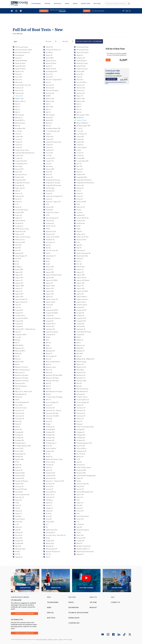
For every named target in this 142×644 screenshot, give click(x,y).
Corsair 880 (79, 158)
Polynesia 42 (49, 427)
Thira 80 (78, 505)
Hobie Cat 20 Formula (21, 237)
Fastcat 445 (48, 207)
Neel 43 (47, 383)
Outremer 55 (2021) (51, 416)
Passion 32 (79, 419)
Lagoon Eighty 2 (81, 297)
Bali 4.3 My (48, 107)
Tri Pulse (47, 514)
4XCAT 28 (48, 47)
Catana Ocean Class (21, 150)
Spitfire (78, 481)
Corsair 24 (79, 156)
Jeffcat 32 (78, 259)
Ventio (77, 533)
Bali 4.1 (47, 104)
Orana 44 (48, 405)
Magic (47, 345)
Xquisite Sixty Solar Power (84, 552)
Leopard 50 (48, 321)
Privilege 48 (18, 438)
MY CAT (47, 343)
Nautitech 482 (80, 381)
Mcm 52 (47, 359)
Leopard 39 (79, 307)
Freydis (78, 210)
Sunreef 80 (18, 492)
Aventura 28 (79, 88)
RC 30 (47, 454)
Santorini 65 (79, 465)
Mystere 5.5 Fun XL (20, 367)
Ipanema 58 (18, 253)
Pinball (47, 424)
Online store (85, 4)
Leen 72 (47, 307)
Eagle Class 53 (19, 188)
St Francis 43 (49, 484)
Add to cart (111, 79)
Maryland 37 (79, 351)
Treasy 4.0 (17, 514)
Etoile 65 (78, 194)
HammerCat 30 (19, 232)
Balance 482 (79, 99)
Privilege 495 (49, 438)
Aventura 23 (49, 88)
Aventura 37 (79, 91)
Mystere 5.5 (79, 364)
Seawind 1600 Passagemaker (85, 476)
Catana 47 (17, 139)
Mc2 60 (78, 356)
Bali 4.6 (47, 109)
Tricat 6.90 (79, 519)
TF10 (77, 500)
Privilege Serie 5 (19, 443)
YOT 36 (16, 554)
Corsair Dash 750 (20, 161)
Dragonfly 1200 (19, 180)
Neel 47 (47, 386)
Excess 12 (48, 199)
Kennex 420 (79, 267)
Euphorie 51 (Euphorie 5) (53, 196)
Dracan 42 (48, 177)
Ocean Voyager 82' (81, 402)
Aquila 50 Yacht (19, 69)
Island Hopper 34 (20, 256)
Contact (60, 639)
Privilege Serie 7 (50, 443)
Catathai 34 (48, 150)
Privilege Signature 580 (22, 446)
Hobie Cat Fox (19, 240)
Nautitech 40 (80, 373)
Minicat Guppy (80, 362)
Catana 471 (48, 139)
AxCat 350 (18, 96)
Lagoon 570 (48, 294)
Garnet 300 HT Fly (81, 218)
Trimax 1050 (49, 522)
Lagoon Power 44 (50, 299)
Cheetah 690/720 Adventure (24, 153)
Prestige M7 (79, 430)
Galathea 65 (79, 215)
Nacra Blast (79, 370)
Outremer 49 (80, 411)
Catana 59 (48, 145)
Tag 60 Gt (48, 503)
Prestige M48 (49, 430)
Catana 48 (79, 139)
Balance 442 (18, 99)
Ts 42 (16, 524)
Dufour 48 (79, 185)
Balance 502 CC (19, 101)
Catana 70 (48, 147)
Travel (67, 4)
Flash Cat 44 (79, 207)
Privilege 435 (49, 435)
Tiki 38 (16, 508)
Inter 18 (17, 251)
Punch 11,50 (79, 446)
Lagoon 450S (49, 286)
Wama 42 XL (49, 543)
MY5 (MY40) (18, 345)
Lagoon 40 (18, 275)
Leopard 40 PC (80, 310)
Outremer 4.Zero (20, 408)
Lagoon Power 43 (20, 299)
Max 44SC (79, 354)
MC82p (16, 340)
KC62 (46, 261)
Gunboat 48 (79, 221)
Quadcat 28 (48, 451)
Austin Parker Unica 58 (22, 85)
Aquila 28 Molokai (20, 61)
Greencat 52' (49, 221)
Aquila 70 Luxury (81, 69)
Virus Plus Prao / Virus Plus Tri (54, 535)
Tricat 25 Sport (19, 519)
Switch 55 (17, 500)
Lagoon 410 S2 (80, 278)
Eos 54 (77, 191)
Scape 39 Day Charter (82, 468)
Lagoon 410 (18, 278)
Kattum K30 (49, 267)
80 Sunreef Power (81, 50)
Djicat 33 (47, 175)
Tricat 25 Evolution (81, 516)
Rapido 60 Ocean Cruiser (53, 459)
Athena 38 (17, 82)
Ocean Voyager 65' (51, 402)
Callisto (47, 134)
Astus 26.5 (79, 80)
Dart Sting (48, 166)
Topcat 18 (17, 511)
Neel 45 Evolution (20, 386)
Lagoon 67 (48, 297)
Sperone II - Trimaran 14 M (53, 481)
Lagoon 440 (79, 283)
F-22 (15, 204)
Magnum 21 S (18, 348)
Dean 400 (17, 172)
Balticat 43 (17, 118)
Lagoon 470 (48, 289)
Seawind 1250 (80, 473)
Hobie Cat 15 (18, 234)
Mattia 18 (17, 354)
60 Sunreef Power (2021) (22, 50)
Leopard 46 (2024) (20, 318)
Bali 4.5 (16, 109)
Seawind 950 (18, 478)
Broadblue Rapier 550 (52, 128)
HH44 (77, 226)
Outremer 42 (49, 408)
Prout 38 (47, 446)
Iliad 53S (17, 248)
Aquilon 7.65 (18, 72)
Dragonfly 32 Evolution (83, 180)
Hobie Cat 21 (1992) (51, 237)
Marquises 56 (49, 351)
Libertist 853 (79, 326)
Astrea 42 (17, 74)
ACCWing (48, 53)
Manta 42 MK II (19, 351)
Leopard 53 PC (49, 324)
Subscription (25, 581)
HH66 (77, 229)
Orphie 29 (79, 405)
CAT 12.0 (17, 134)
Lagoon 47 (17, 289)
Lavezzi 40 (48, 305)
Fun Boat (78, 213)
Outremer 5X (80, 416)
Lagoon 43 (48, 283)
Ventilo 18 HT (49, 533)
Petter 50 (17, 421)
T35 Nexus (48, 500)
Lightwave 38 (49, 329)
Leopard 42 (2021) (51, 313)
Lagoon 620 (18, 297)
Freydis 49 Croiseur (51, 213)
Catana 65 (17, 147)
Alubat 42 (17, 58)
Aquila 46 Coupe (81, 63)
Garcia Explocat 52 (51, 218)
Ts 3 (76, 522)
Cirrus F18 (48, 153)
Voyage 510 (79, 541)
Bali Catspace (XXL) (82, 115)
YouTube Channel (86, 581)
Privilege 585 (18, 440)
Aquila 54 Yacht (50, 69)
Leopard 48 (18, 321)
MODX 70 (78, 340)
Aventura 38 (18, 93)
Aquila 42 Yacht (19, 63)
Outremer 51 (79, 413)
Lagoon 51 (17, 291)
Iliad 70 (78, 248)
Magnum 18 (79, 345)
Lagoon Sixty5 (49, 302)
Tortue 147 (79, 511)
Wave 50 (78, 543)
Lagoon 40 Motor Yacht (52, 275)
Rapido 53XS (18, 459)
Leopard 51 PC (80, 321)
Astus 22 (78, 77)
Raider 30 (48, 457)
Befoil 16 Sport (19, 123)
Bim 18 (16, 126)
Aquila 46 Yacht (19, 66)
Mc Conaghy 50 (50, 356)
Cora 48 (47, 156)
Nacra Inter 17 (19, 373)
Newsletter (56, 581)
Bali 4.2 (78, 104)
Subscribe (44, 11)
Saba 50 (78, 462)
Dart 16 (78, 164)
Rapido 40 (79, 457)
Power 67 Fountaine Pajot (84, 427)
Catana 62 (79, 145)
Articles (50, 613)
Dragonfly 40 (18, 185)
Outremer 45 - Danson (52, 411)
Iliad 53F (78, 245)
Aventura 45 (79, 93)
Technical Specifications (78, 613)
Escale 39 (48, 194)
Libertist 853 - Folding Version (24, 329)
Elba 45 (16, 191)
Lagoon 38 (17, 272)
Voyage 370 (18, 541)
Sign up (87, 11)
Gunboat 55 (18, 223)
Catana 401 (18, 137)
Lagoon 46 (79, 286)
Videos (75, 4)
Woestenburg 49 (50, 549)
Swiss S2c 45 (18, 497)
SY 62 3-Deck (49, 462)
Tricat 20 (47, 516)
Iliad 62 (47, 248)
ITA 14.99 (17, 245)
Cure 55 (47, 164)
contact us (116, 602)
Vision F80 (17, 538)
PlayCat (16, 427)
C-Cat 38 (17, 131)
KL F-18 (78, 264)
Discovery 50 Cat (20, 175)
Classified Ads (74, 623)
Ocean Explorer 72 (81, 400)
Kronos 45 (48, 270)
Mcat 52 (17, 359)
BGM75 (47, 96)
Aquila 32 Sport (50, 61)
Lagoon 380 (49, 272)
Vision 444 (79, 535)
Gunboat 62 (49, 223)
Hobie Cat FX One (81, 237)
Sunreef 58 (79, 487)
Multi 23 (47, 364)
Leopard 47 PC (80, 318)
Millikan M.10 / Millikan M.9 (84, 359)
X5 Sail (16, 552)
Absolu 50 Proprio (81, 53)
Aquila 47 (48, 66)
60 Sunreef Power (81, 47)
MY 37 (16, 343)
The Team (93, 602)
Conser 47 (79, 153)
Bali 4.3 (16, 107)
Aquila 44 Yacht (50, 63)
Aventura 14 (79, 85)
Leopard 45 (79, 316)
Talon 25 (17, 505)
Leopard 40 (18, 310)
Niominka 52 (79, 394)
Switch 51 (78, 497)
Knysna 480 (18, 270)
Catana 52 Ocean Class (52, 142)
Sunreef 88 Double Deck (83, 492)
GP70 (46, 215)
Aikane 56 (48, 55)
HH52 (46, 229)
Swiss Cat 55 (49, 495)
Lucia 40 (17, 337)
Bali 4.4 (78, 107)
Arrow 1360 (79, 72)
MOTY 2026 (97, 4)
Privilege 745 (79, 440)
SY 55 (77, 459)
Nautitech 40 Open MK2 (53, 375)
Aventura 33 (18, 91)
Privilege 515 (79, 438)
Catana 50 (17, 142)
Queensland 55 (19, 454)
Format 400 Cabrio (20, 210)
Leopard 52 (18, 324)
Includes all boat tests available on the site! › (116, 83)
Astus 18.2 (79, 74)
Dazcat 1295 (18, 169)
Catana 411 (48, 137)
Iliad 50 (47, 245)
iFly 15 (47, 557)
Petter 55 (48, 421)
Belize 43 (48, 123)
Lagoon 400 (79, 275)
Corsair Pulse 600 (81, 161)
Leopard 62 (18, 326)
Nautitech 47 (80, 378)
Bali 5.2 (16, 112)
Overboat (48, 419)
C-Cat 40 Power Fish (52, 131)
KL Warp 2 (17, 267)
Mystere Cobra (49, 367)
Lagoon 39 (79, 272)
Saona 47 (48, 468)
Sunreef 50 (48, 487)
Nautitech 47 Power (21, 381)
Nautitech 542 (19, 383)
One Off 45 (18, 405)
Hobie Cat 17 (79, 234)
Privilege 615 (49, 440)
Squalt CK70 (18, 484)
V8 (45, 527)
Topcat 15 (78, 508)
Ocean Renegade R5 (21, 402)
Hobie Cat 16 (49, 234)
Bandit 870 (48, 120)
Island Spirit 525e (81, 256)
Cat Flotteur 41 (80, 134)
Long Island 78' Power (83, 332)
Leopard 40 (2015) (51, 310)
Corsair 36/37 (49, 158)
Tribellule (17, 516)
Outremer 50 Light (51, 413)
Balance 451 (49, 99)
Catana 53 (17, 145)
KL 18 (16, 264)
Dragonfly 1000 (80, 177)
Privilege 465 (80, 435)
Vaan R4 (78, 527)
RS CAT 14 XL (80, 454)
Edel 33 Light (49, 188)
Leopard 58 (79, 324)
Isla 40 (47, 253)
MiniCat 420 (18, 362)
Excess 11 (78, 196)
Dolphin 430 (79, 175)
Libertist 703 (49, 326)
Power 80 (17, 430)
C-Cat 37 (78, 128)
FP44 (77, 204)
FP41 (46, 204)
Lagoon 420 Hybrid (82, 280)
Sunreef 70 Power (20, 489)
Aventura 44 (49, 93)
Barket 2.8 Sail (80, 120)
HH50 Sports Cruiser (21, 229)
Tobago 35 (48, 508)
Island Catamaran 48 (82, 253)
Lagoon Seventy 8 (20, 302)
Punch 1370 (18, 449)
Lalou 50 (17, 305)
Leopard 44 (48, 316)
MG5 (46, 340)
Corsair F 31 (48, 161)
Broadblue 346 (19, 128)
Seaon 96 (48, 470)
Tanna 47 (48, 505)
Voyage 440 (49, 541)
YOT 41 (47, 554)
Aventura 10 (49, 85)
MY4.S (77, 343)
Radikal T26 (18, 457)
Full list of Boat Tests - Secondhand (89, 41)
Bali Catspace (49, 115)
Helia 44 (78, 232)
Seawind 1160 (19, 473)
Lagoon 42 (17, 280)
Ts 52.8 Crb (79, 524)
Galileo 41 (17, 218)
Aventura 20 (18, 88)
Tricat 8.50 (17, 522)
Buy (108, 60)
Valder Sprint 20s (50, 530)
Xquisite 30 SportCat (52, 552)
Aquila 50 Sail (80, 66)
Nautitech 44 (80, 375)
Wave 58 (17, 546)
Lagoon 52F (48, 291)
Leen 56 (17, 307)
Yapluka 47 (79, 554)
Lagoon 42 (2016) (50, 280)
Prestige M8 (18, 432)
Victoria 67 (18, 535)
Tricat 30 (47, 519)
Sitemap (56, 639)
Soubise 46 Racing (20, 481)
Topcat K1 (48, 511)
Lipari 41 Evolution (51, 332)
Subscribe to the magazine (24, 614)
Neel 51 (16, 389)
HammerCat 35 (50, 232)
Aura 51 (47, 82)
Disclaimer (50, 639)
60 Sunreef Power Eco (52, 50)
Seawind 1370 (49, 476)
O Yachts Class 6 (81, 397)
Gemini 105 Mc (19, 221)
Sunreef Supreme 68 (21, 495)
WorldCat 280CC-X (82, 549)
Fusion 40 (17, 215)
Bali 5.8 (78, 112)
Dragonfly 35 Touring (52, 183)
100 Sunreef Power (20, 47)
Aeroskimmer (18, 55)
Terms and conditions (42, 639)
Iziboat (47, 259)
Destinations (73, 608)
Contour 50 (18, 156)
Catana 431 (79, 137)
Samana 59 (48, 465)
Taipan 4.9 (79, 503)
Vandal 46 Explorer (82, 530)
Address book (74, 618)
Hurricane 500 (19, 242)
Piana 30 (17, 424)
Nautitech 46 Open (51, 378)
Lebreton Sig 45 (80, 305)
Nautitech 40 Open (20, 375)
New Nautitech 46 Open (53, 392)
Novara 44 (17, 397)
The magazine (36, 4)
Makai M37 (79, 348)
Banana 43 (79, 118)
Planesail (78, 424)
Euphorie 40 (18, 196)
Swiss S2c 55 (49, 497)
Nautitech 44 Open (20, 378)
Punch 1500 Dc (50, 449)
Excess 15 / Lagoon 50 (52, 202)
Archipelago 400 (50, 72)
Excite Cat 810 (80, 202)
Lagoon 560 (18, 294)
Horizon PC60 (80, 240)
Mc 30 (16, 356)
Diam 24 (78, 172)
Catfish (78, 150)
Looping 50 (79, 335)
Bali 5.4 (47, 112)
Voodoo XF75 (80, 538)
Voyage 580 (18, 543)
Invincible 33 (79, 251)
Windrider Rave (19, 549)
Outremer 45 (18, 411)
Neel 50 (78, 386)
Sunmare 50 (18, 487)
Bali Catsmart (18, 115)
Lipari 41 (17, 332)
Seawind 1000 (80, 470)
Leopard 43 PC (19, 316)
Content (47, 4)
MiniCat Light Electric (52, 362)
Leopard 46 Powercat (52, 318)
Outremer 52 (18, 416)
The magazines (53, 602)
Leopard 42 (18, 313)
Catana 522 (79, 142)
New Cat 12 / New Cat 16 (22, 392)
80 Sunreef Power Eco (21, 53)
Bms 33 (47, 126)
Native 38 (48, 373)
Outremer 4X (18, 413)
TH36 (16, 503)
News (49, 608)
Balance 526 (49, 101)
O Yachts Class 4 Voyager (53, 397)
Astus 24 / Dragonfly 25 (52, 80)
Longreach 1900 (19, 335)
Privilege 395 (49, 432)
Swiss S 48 (79, 495)
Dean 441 (48, 172)
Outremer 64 (18, 419)
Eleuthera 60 (49, 191)
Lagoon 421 (18, 283)
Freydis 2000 (18, 213)
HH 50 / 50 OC (49, 226)
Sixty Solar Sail (49, 478)
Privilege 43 (18, 435)
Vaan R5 (17, 530)
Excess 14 (17, 202)
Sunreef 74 (48, 489)
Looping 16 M (49, 335)
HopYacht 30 (49, 240)
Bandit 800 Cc (19, 120)
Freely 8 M (48, 210)
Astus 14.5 (48, 74)
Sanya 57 (17, 468)
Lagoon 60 (79, 294)
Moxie (16, 364)
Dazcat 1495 (49, 169)
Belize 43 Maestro (81, 123)
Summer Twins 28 (81, 484)
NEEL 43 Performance (21, 370)
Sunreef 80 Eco (50, 492)
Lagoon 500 (79, 289)
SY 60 (16, 462)
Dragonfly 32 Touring (21, 183)
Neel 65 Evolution (81, 389)
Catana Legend (80, 147)
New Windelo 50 (81, 392)
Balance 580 (79, 101)
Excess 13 (78, 199)
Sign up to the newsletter (24, 633)
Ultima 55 (17, 527)
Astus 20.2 (17, 77)
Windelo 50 (48, 546)
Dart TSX (78, 166)
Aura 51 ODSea (80, 82)
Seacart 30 (17, 470)
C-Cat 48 (78, 131)
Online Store (117, 581)
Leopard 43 (79, 313)
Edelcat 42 (79, 188)
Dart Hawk (17, 166)
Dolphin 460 (18, 177)
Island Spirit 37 (49, 256)
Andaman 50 (79, 58)
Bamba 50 (48, 118)
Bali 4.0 (16, 104)
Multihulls (58, 4)
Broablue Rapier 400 (82, 126)
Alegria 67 (78, 55)
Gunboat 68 (79, 223)
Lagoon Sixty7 (80, 302)
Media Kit (93, 608)
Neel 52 (47, 389)
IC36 (77, 242)
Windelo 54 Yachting (82, 546)
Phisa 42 (78, 421)
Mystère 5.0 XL (80, 367)
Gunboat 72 (18, 226)
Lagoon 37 (79, 270)
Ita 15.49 (17, 259)
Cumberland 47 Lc (20, 164)
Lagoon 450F (18, 286)
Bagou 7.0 (78, 96)
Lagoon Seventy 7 (81, 299)
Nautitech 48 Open (51, 381)
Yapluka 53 (17, 557)
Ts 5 (46, 524)
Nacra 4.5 (48, 370)
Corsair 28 (17, 158)
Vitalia (47, 538)
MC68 (77, 337)
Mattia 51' (48, 354)
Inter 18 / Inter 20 (50, 251)
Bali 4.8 (78, 109)
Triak (77, 514)
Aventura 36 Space (51, 91)
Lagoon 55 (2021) (81, 291)
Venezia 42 (18, 533)
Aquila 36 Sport (80, 61)
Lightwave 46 (80, 329)
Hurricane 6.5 (49, 242)
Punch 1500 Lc (80, 449)
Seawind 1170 (49, 473)
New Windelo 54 (20, 394)
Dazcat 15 (78, 169)
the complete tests (113, 72)
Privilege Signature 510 (83, 443)
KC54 (16, 261)
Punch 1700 (18, 451)
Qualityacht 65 (80, 451)
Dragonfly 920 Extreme (52, 185)
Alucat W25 (48, 58)
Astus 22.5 (17, 80)
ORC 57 (47, 400)
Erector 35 (17, 194)
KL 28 (46, 264)
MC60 (47, 337)
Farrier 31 (17, 207)
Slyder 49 (78, 478)
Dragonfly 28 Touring (52, 180)
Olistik (71, 639)
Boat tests (51, 618)
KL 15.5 (78, 261)
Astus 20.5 (48, 77)
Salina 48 (17, 465)
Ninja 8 (47, 394)
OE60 (16, 400)
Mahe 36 (47, 348)
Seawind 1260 (19, 476)
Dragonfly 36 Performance (84, 183)
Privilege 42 (79, 432)
